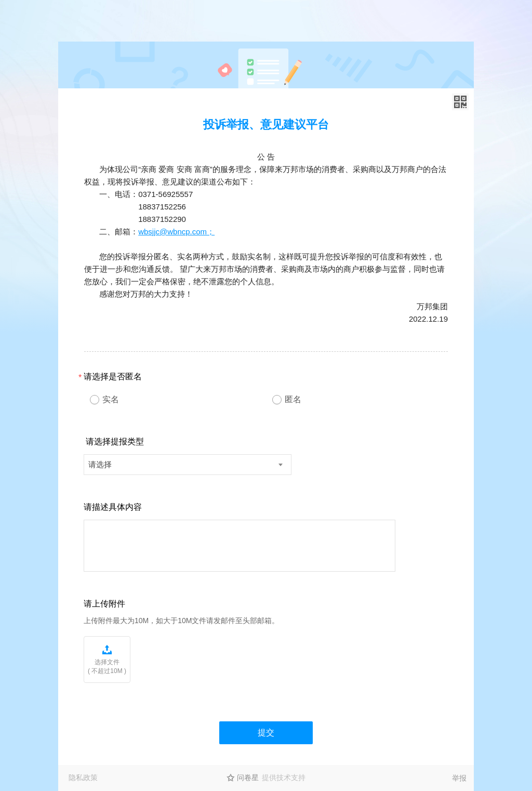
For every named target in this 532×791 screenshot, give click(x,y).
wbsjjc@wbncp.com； (176, 232)
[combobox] (188, 465)
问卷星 (248, 777)
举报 (459, 778)
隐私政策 (83, 777)
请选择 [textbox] (100, 464)
